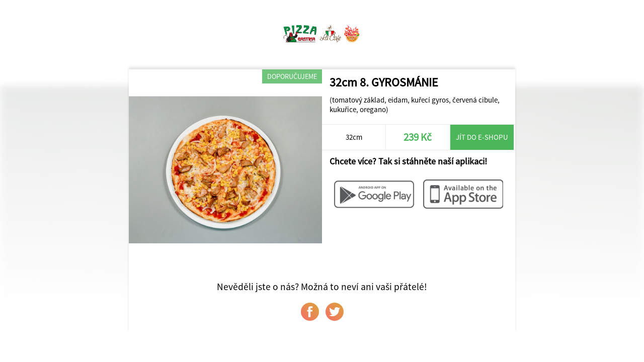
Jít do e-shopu (482, 137)
